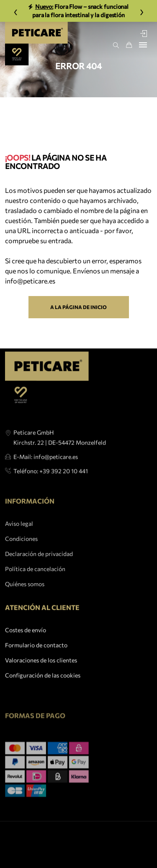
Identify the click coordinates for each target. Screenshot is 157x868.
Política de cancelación (35, 595)
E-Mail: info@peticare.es (46, 474)
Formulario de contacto (36, 656)
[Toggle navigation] (143, 45)
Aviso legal (19, 550)
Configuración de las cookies (43, 686)
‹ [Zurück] (16, 11)
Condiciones (21, 565)
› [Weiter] (142, 11)
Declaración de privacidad (39, 580)
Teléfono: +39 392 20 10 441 (51, 489)
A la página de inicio (78, 307)
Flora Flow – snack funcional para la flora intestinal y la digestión (78, 11)
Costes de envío (26, 641)
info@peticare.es (30, 281)
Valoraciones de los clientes (41, 671)
